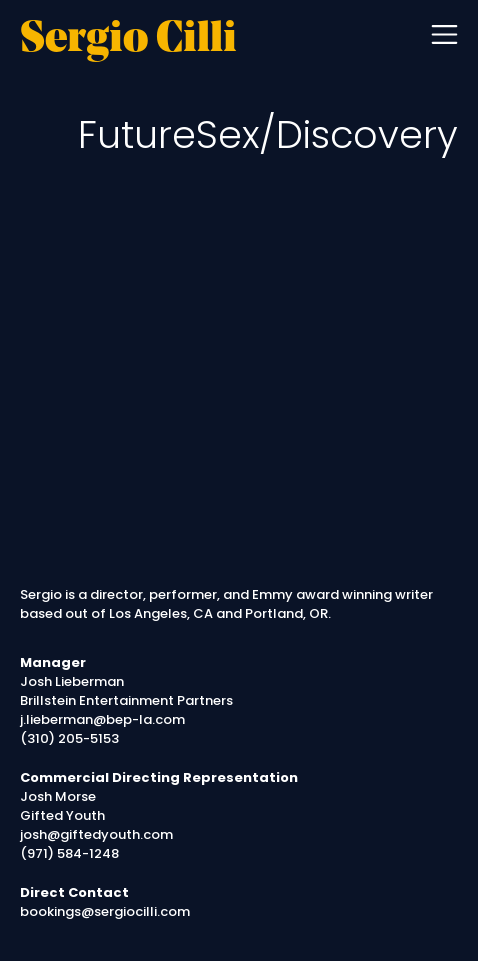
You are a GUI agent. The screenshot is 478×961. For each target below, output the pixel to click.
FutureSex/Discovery (268, 134)
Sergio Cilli (128, 41)
